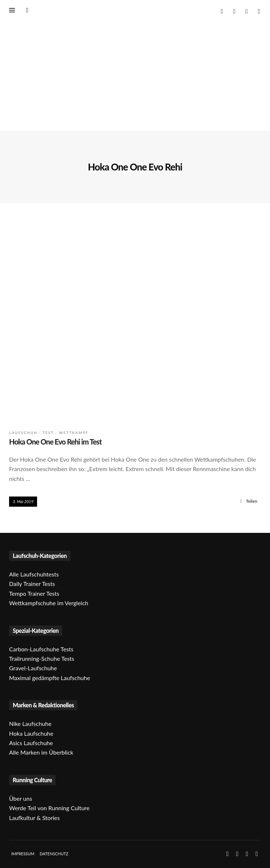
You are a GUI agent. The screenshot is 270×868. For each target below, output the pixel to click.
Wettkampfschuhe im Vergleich (49, 603)
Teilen (248, 501)
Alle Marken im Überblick (41, 752)
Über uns (21, 798)
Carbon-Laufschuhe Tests (41, 649)
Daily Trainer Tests (32, 584)
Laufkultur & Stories (34, 818)
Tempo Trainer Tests (34, 593)
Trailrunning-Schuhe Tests (42, 658)
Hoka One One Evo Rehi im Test (55, 442)
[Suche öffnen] (27, 10)
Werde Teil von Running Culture (49, 808)
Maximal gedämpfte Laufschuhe (50, 678)
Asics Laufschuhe (31, 743)
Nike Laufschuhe (30, 724)
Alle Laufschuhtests (34, 574)
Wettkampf (74, 433)
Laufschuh (23, 433)
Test (48, 433)
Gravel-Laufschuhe (33, 668)
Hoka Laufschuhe (31, 733)
